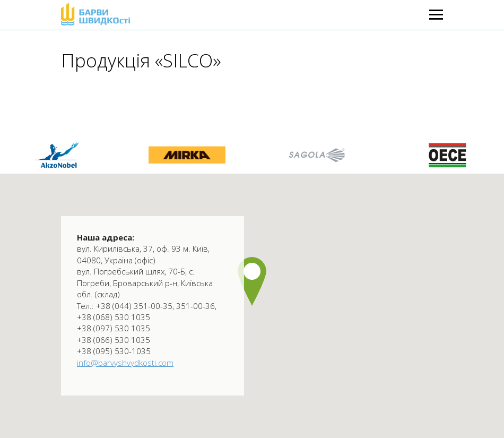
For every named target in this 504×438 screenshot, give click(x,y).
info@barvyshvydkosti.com (125, 363)
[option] (187, 155)
